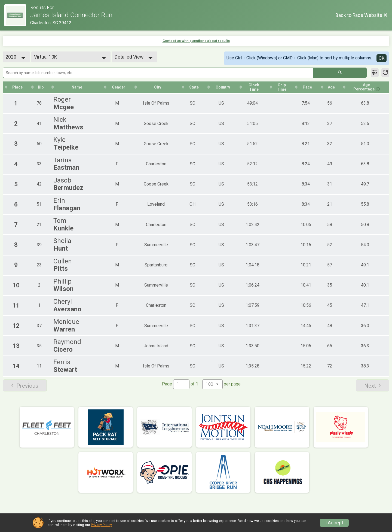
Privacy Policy (101, 525)
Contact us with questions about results (196, 41)
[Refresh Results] (385, 73)
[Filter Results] (375, 73)
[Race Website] (17, 15)
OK (382, 58)
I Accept (334, 523)
